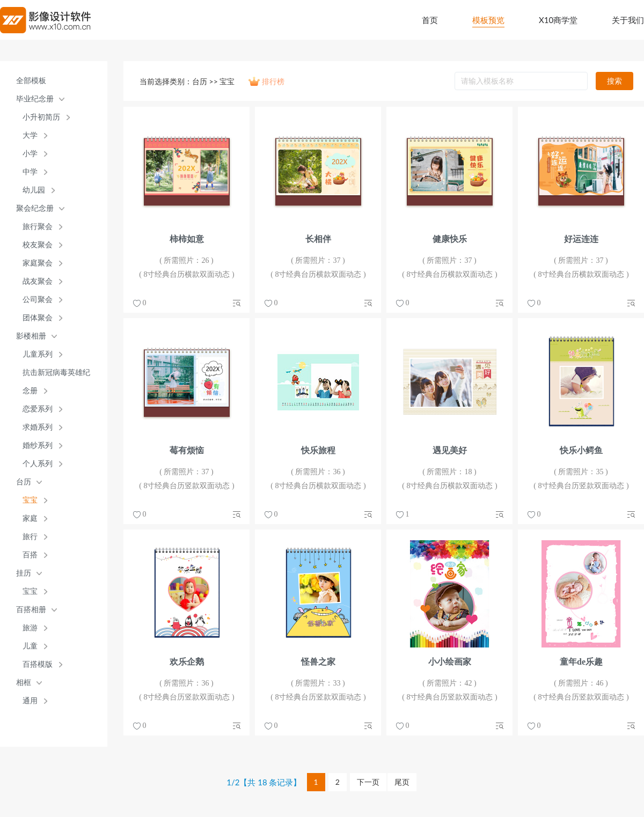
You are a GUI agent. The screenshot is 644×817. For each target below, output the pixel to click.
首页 (430, 20)
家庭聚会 (38, 263)
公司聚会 (38, 300)
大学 (30, 135)
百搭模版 (38, 664)
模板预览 (488, 20)
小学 (30, 154)
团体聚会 (38, 318)
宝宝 (30, 500)
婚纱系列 (38, 446)
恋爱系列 (38, 409)
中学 (30, 172)
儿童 (30, 646)
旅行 (30, 537)
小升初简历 (41, 117)
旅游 (30, 628)
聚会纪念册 (35, 208)
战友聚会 (38, 281)
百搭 (30, 555)
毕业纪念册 (35, 99)
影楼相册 (31, 336)
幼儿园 (34, 190)
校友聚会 (38, 245)
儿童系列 (38, 354)
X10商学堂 (558, 20)
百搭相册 (31, 610)
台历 (24, 482)
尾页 (402, 782)
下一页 (368, 782)
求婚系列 (38, 427)
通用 (30, 701)
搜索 (614, 81)
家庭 (30, 518)
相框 (24, 683)
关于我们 (628, 20)
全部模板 (31, 81)
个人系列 (38, 464)
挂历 (24, 573)
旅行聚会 (38, 227)
